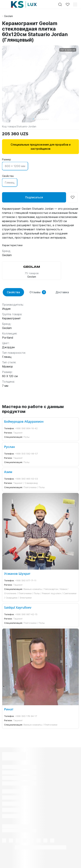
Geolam (8, 16)
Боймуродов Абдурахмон (24, 421)
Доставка (62, 292)
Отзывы (38, 292)
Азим (8, 472)
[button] (33, 119)
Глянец (10, 183)
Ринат (9, 709)
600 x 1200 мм (15, 166)
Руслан (10, 447)
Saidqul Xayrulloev (18, 607)
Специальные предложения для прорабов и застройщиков (41, 147)
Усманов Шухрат (17, 574)
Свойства (13, 292)
